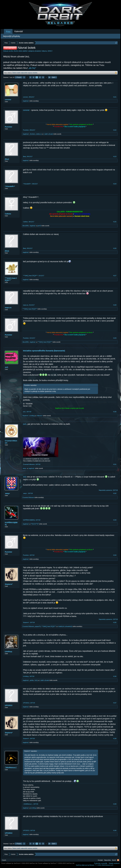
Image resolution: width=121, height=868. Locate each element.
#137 (115, 703)
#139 (115, 804)
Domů (114, 860)
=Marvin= (40, 416)
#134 (115, 555)
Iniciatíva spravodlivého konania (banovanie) (44, 351)
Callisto (8, 214)
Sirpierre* (26, 416)
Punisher (9, 127)
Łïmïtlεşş (32, 416)
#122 (115, 130)
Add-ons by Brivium (95, 865)
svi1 (7, 367)
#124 (115, 184)
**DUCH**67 (35, 524)
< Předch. (18, 77)
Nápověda (107, 860)
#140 (115, 830)
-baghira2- (26, 101)
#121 (115, 97)
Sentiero (33, 134)
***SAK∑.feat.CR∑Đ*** (11, 279)
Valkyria (44, 51)
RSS (118, 860)
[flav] (7, 159)
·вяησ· (25, 468)
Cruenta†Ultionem (11, 442)
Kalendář (19, 31)
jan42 (39, 226)
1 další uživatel (48, 134)
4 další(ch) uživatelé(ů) (65, 626)
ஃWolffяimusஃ (11, 768)
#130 (115, 412)
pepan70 (38, 626)
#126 (115, 248)
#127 (115, 276)
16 (49, 77)
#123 (115, 157)
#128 (115, 305)
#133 (115, 520)
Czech (4, 860)
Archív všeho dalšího (21, 51)
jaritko (32, 680)
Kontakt (100, 860)
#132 (115, 493)
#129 (115, 338)
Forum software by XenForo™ (56, 863)
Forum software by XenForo (20, 863)
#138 (115, 739)
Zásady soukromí (114, 863)
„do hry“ (32, 68)
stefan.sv (39, 134)
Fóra (8, 32)
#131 (115, 464)
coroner (8, 100)
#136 (115, 676)
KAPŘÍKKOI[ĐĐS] (11, 524)
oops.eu (8, 308)
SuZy (36, 680)
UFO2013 (9, 705)
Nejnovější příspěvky (12, 36)
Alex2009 (26, 226)
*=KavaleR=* (10, 186)
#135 (115, 622)
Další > (54, 77)
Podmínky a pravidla (101, 863)
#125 (115, 222)
